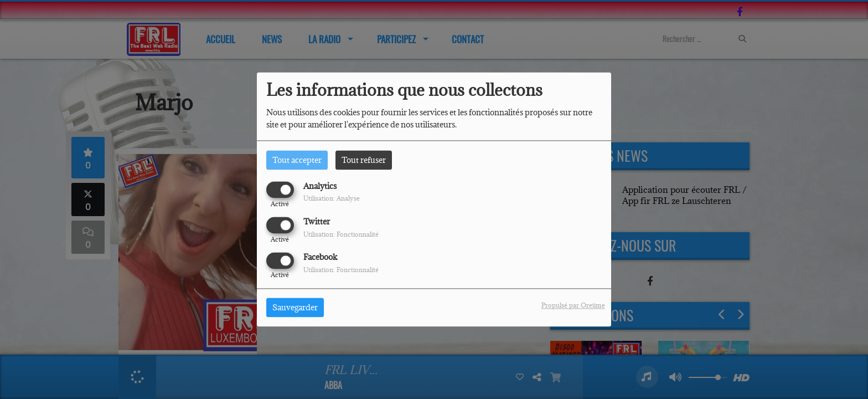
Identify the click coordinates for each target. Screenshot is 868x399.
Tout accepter (297, 160)
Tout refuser (364, 160)
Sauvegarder (295, 308)
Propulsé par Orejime (573, 306)
